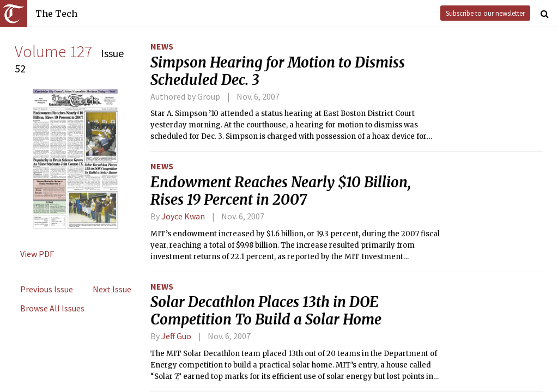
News (162, 46)
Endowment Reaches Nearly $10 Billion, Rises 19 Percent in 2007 (281, 191)
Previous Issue (47, 289)
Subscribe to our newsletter (485, 13)
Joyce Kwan (183, 216)
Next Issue (112, 289)
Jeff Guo (176, 336)
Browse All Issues (52, 308)
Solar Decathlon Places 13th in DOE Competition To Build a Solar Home (266, 311)
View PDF (37, 254)
